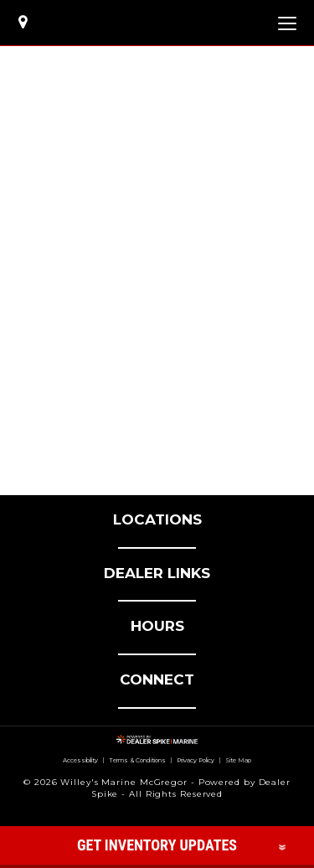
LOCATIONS (157, 519)
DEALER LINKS (157, 573)
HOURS (157, 626)
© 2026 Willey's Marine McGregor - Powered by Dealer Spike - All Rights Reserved (157, 788)
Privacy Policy (198, 760)
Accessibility (77, 760)
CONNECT (157, 679)
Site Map (243, 760)
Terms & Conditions (138, 760)
